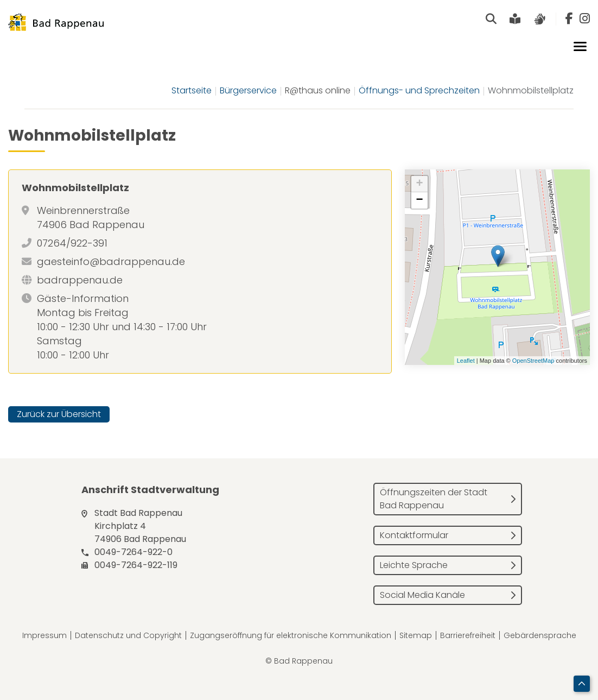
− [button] (420, 200)
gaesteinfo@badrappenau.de (111, 261)
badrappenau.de (80, 280)
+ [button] (420, 184)
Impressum (44, 635)
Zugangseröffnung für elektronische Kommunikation (291, 635)
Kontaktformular (414, 535)
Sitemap (416, 635)
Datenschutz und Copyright (128, 635)
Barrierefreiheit (468, 635)
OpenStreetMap (533, 361)
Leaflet (466, 361)
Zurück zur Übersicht (59, 414)
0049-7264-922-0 (133, 552)
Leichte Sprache (414, 565)
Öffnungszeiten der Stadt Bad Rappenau (434, 499)
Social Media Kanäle (422, 595)
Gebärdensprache (540, 635)
